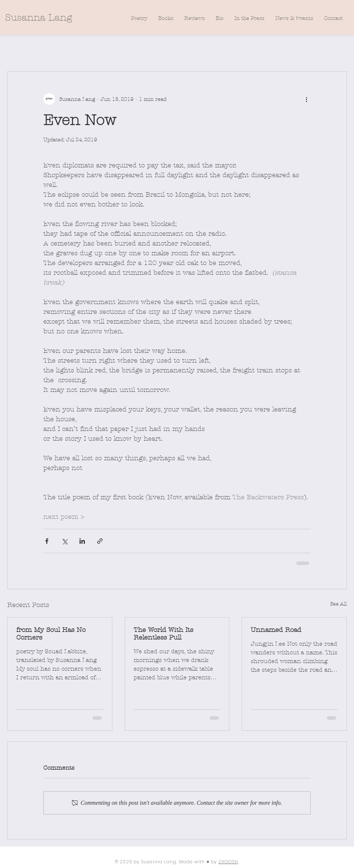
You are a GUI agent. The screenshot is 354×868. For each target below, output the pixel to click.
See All (338, 604)
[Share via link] (100, 541)
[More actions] (306, 99)
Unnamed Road (276, 630)
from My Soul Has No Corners (51, 634)
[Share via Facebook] (47, 541)
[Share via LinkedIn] (82, 541)
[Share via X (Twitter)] (64, 541)
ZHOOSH (228, 862)
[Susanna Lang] (38, 18)
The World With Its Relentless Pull (163, 634)
